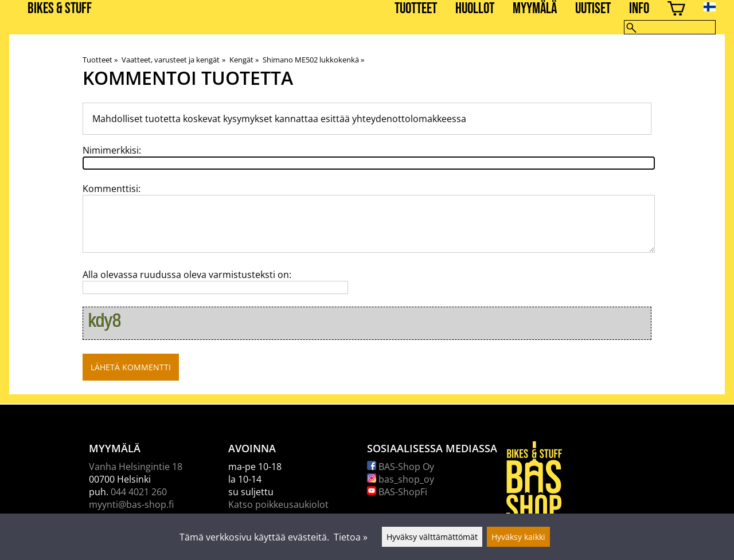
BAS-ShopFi (397, 492)
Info (639, 9)
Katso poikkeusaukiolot (278, 504)
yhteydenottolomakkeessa (409, 119)
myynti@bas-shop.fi (131, 504)
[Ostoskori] (676, 10)
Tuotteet (416, 9)
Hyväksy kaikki (518, 537)
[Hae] (670, 27)
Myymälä (535, 9)
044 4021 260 (139, 492)
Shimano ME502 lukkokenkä (313, 60)
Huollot (475, 9)
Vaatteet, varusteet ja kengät (173, 60)
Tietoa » (351, 537)
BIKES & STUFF (60, 9)
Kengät (244, 60)
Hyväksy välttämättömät (432, 537)
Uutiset (593, 9)
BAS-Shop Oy (401, 467)
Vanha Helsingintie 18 (136, 467)
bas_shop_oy (401, 479)
